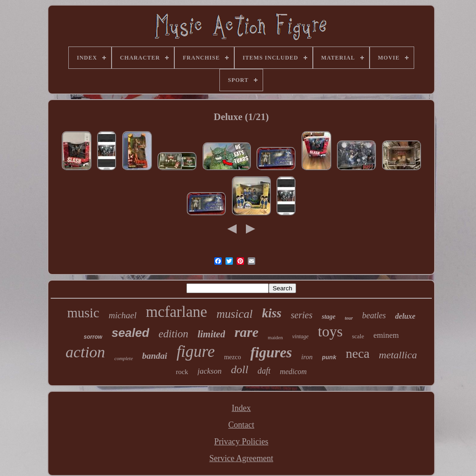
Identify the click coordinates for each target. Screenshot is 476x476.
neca (358, 353)
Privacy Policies (241, 442)
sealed (130, 333)
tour (349, 318)
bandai (155, 356)
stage (329, 317)
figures (271, 352)
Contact (241, 425)
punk (329, 358)
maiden (275, 337)
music (83, 313)
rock (182, 372)
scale (358, 336)
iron (307, 357)
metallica (398, 355)
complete (124, 358)
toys (330, 331)
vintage (301, 336)
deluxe (405, 316)
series (302, 315)
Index (241, 408)
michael (123, 315)
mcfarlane (177, 312)
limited (212, 334)
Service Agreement (241, 458)
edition (173, 334)
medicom (293, 372)
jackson (210, 371)
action (85, 352)
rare (246, 332)
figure (196, 352)
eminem (386, 335)
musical (235, 314)
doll (240, 369)
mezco (233, 357)
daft (264, 371)
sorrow (93, 337)
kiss (272, 313)
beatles (374, 315)
